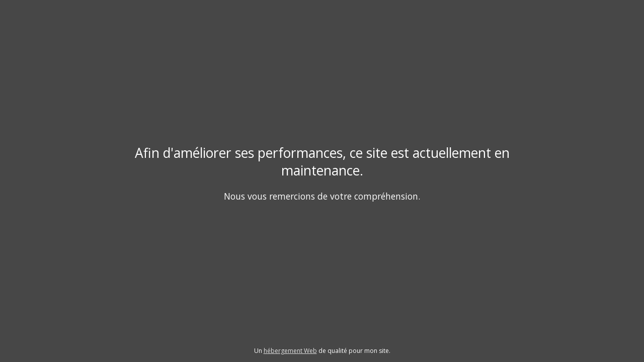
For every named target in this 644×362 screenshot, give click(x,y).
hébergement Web (290, 351)
